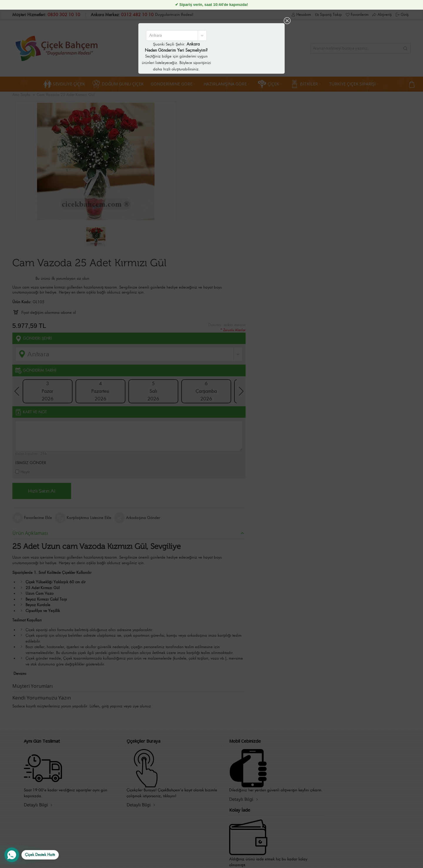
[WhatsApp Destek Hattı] (32, 855)
